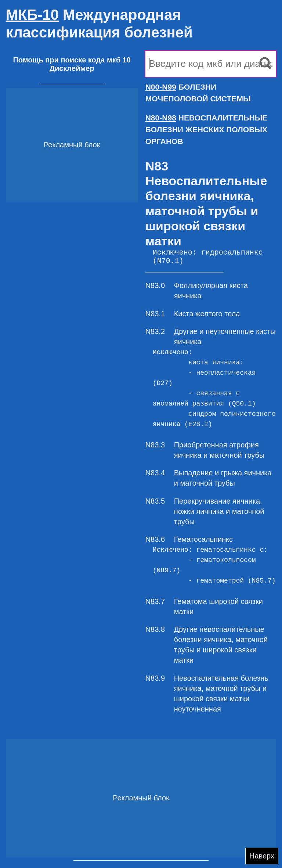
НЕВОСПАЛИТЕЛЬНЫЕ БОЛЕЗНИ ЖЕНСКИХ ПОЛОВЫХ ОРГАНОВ (207, 129)
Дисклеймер (72, 68)
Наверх (262, 856)
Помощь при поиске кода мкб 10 (72, 60)
